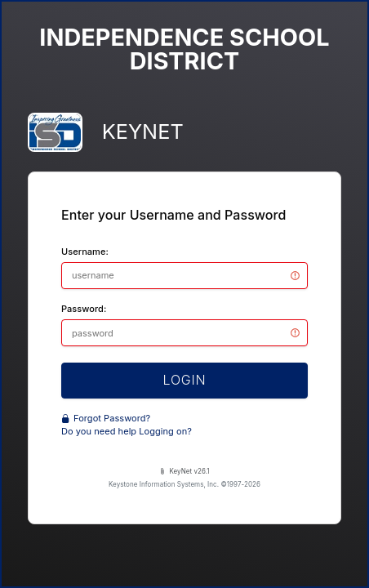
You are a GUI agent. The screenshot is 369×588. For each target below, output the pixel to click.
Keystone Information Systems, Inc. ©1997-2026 (184, 484)
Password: (84, 309)
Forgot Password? (106, 418)
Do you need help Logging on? (127, 431)
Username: (85, 252)
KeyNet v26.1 (184, 471)
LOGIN (185, 380)
